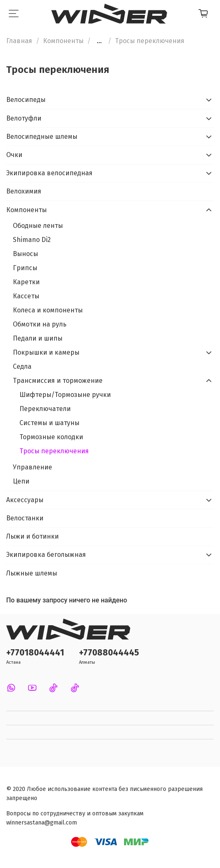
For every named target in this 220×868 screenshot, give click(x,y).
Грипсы (25, 268)
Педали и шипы (38, 338)
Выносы (25, 254)
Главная (19, 41)
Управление (32, 467)
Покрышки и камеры (46, 352)
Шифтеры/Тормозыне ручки (65, 395)
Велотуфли (24, 118)
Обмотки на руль (40, 324)
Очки (14, 155)
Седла (22, 366)
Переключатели (45, 409)
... (99, 41)
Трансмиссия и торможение (58, 381)
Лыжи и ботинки (32, 536)
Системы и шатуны (49, 423)
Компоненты (63, 41)
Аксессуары (25, 500)
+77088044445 (109, 653)
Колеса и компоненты (48, 310)
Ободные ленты (38, 226)
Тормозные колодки (51, 437)
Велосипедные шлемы (42, 137)
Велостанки (25, 518)
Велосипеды (26, 100)
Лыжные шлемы (32, 573)
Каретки (26, 282)
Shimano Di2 (32, 240)
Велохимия (24, 191)
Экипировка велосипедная (49, 173)
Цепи (21, 481)
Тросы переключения (54, 451)
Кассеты (26, 296)
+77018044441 (35, 653)
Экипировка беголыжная (46, 555)
